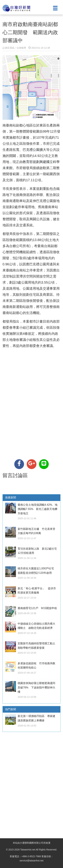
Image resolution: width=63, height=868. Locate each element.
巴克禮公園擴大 (34, 150)
